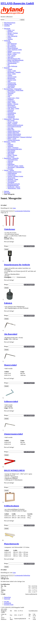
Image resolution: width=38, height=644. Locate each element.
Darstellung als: (5, 208)
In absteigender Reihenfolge (22, 211)
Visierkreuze (10, 229)
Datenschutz (7, 597)
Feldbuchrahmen (12, 506)
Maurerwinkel (10, 365)
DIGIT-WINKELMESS (14, 470)
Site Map (7, 602)
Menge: (6, 246)
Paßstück (8, 303)
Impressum (7, 599)
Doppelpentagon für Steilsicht (17, 265)
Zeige (2, 213)
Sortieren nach (5, 211)
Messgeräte (7, 193)
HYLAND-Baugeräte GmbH (17, 3)
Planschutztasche (12, 544)
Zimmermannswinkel (13, 434)
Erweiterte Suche (9, 605)
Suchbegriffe (8, 603)
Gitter (14, 208)
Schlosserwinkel (11, 401)
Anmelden (7, 26)
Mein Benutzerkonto (10, 23)
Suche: (3, 20)
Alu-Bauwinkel (11, 334)
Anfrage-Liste (8, 24)
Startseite (7, 191)
